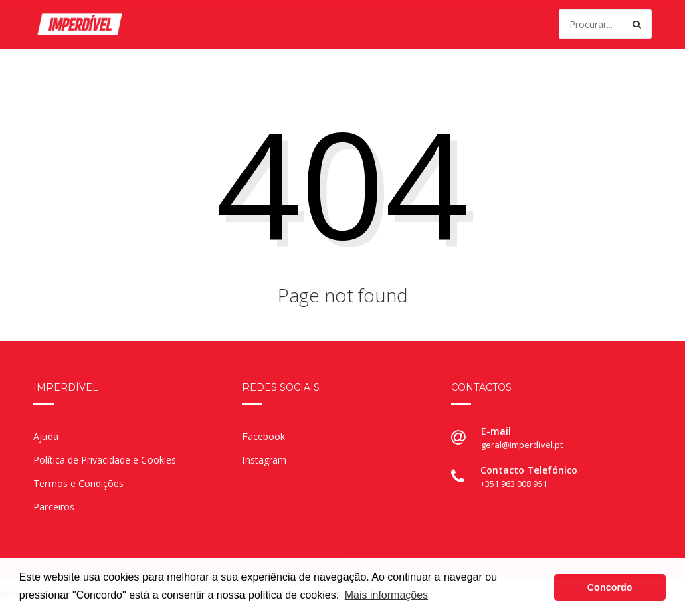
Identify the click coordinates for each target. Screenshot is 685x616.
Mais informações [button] (386, 595)
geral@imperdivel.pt (522, 445)
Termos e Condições (79, 483)
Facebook (264, 436)
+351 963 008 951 (514, 484)
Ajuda (46, 436)
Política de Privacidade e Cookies (105, 460)
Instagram (264, 460)
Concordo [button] (610, 587)
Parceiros (54, 507)
